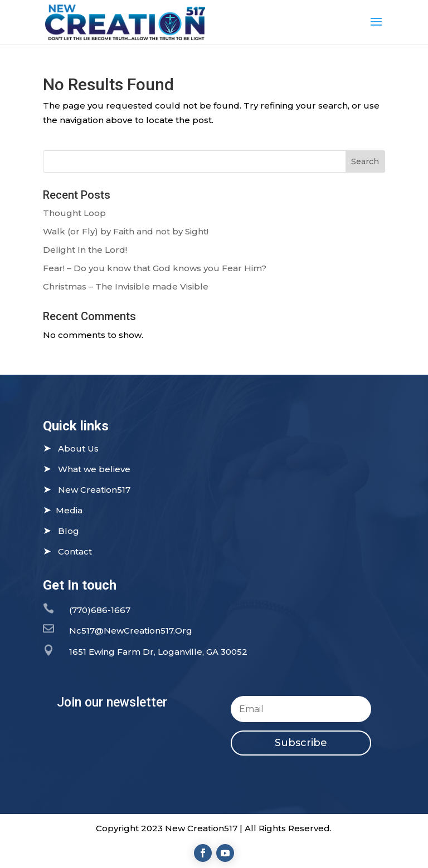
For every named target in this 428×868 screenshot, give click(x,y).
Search (365, 161)
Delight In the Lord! (85, 250)
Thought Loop (74, 213)
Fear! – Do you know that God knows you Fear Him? (155, 268)
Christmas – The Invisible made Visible (126, 286)
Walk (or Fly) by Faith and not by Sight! (126, 231)
